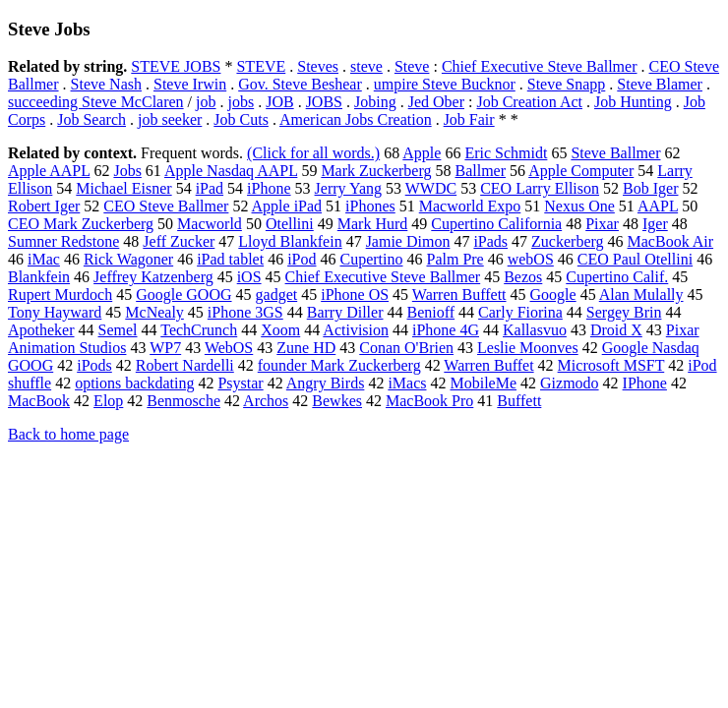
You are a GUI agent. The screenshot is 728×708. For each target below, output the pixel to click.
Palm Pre (455, 259)
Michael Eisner (123, 188)
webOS (531, 259)
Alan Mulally (641, 295)
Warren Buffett (459, 295)
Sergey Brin (624, 312)
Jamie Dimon (408, 241)
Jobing (375, 102)
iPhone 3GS (245, 312)
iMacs (407, 383)
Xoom (280, 330)
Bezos (523, 277)
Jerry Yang (348, 188)
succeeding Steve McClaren (96, 102)
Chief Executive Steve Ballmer (540, 66)
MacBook (39, 401)
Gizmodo (570, 383)
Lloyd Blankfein (290, 241)
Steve (412, 66)
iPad (210, 188)
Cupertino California (496, 224)
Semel (118, 330)
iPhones (370, 206)
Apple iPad (287, 206)
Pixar (602, 224)
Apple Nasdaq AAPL (231, 171)
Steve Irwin (190, 84)
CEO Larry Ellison (540, 188)
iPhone (269, 188)
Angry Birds (326, 383)
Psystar (240, 383)
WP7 (165, 348)
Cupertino (371, 259)
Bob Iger (650, 188)
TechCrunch (199, 330)
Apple (422, 153)
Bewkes (337, 401)
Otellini (290, 224)
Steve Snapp (567, 84)
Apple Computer (581, 171)
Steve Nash (106, 84)
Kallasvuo (535, 330)
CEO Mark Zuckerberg (81, 224)
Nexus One (579, 206)
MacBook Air (671, 241)
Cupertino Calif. (617, 277)
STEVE (261, 66)
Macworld (210, 224)
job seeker (170, 119)
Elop (108, 401)
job (206, 102)
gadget (277, 295)
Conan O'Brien (406, 348)
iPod (302, 259)
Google (553, 295)
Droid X (616, 330)
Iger (655, 224)
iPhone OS (355, 295)
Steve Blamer (660, 84)
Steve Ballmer (615, 153)
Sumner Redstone (63, 241)
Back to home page (68, 434)
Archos (266, 401)
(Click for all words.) (313, 153)
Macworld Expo (470, 206)
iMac (44, 259)
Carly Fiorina (520, 312)
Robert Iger (44, 206)
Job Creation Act (529, 102)
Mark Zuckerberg (376, 171)
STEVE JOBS (176, 66)
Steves (318, 66)
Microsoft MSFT (611, 365)
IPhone (645, 383)
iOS (249, 277)
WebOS (229, 348)
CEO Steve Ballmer (166, 206)
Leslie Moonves (528, 348)
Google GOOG (183, 295)
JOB (279, 102)
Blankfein (39, 277)
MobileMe (483, 383)
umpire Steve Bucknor (445, 84)
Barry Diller (345, 312)
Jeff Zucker (179, 241)
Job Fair (469, 119)
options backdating (134, 383)
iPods (94, 365)
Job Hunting (633, 102)
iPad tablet (230, 259)
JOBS (324, 102)
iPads (490, 241)
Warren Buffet (488, 365)
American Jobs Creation (356, 119)
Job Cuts (241, 119)
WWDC (431, 188)
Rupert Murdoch (60, 295)
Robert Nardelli (185, 365)
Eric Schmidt (506, 153)
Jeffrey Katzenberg (153, 277)
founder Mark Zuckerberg (339, 365)
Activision (356, 330)
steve (366, 66)
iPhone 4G (446, 330)
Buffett (519, 401)
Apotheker (41, 330)
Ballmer (480, 171)
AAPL (658, 206)
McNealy (154, 312)
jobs (242, 102)
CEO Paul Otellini (635, 259)
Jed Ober (436, 102)
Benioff (430, 312)
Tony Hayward (55, 312)
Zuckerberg (567, 241)
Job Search (91, 119)
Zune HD (306, 348)
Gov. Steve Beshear (300, 84)
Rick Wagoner (128, 259)
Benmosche (183, 401)
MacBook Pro (429, 401)
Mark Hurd (373, 224)
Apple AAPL (49, 171)
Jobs (127, 171)
